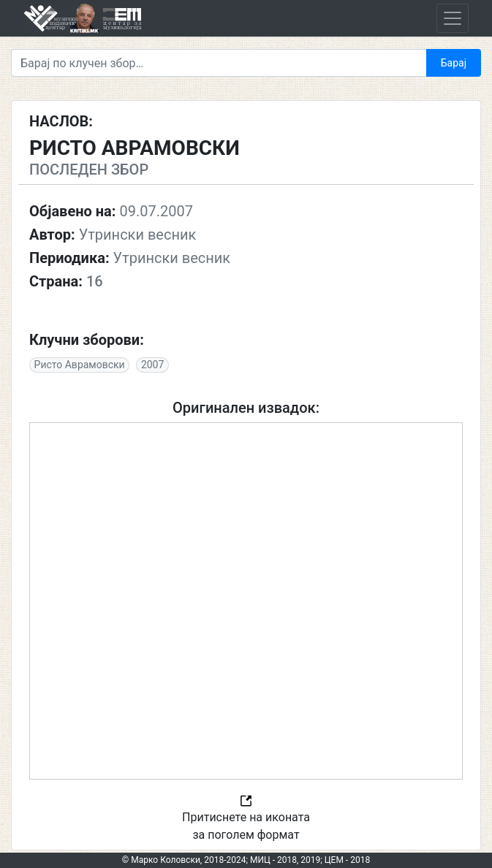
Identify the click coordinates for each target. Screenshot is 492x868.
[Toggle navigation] (453, 18)
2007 (152, 365)
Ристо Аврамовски (80, 365)
